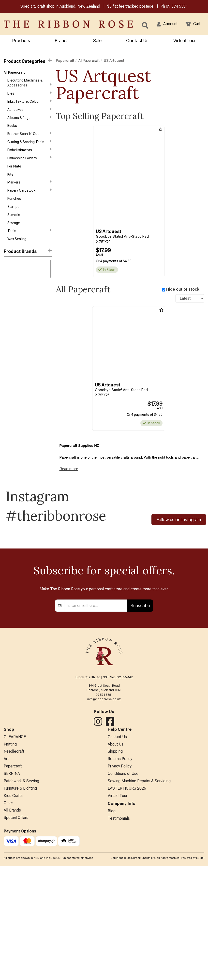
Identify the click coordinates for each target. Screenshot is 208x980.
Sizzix (8, 385)
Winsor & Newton (17, 279)
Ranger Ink (12, 288)
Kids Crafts (13, 908)
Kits (10, 183)
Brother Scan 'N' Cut (30, 139)
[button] (164, 25)
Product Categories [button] (28, 62)
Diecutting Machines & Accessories (30, 84)
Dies (30, 95)
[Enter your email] (96, 711)
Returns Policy (120, 867)
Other (8, 916)
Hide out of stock (183, 291)
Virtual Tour (118, 908)
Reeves (9, 376)
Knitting (10, 851)
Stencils (14, 227)
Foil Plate (14, 175)
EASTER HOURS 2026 (127, 900)
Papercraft (65, 61)
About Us (116, 851)
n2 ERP (200, 972)
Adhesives (30, 113)
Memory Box (13, 358)
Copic (8, 297)
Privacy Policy (120, 875)
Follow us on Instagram (179, 523)
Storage (14, 236)
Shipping (115, 859)
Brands (62, 41)
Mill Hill (9, 367)
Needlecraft (14, 859)
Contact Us (137, 41)
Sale (97, 41)
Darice (9, 306)
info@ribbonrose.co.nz (104, 805)
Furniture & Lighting (20, 900)
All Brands (12, 924)
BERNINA (12, 884)
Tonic (8, 394)
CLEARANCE (15, 843)
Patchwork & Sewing (21, 892)
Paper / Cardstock (30, 201)
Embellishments (30, 157)
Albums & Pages (30, 122)
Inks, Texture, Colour (30, 104)
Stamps (13, 219)
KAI (6, 332)
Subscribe (140, 711)
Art (6, 867)
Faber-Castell (14, 315)
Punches (14, 210)
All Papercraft (14, 74)
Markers (30, 192)
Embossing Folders (30, 166)
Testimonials (119, 932)
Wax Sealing (17, 254)
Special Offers (16, 932)
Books (12, 131)
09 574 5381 (177, 7)
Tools (30, 245)
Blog (112, 924)
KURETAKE (12, 341)
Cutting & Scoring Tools (30, 148)
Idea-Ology (12, 323)
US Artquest (114, 61)
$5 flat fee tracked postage (130, 7)
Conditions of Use (123, 884)
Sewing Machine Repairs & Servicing (139, 892)
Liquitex (10, 349)
